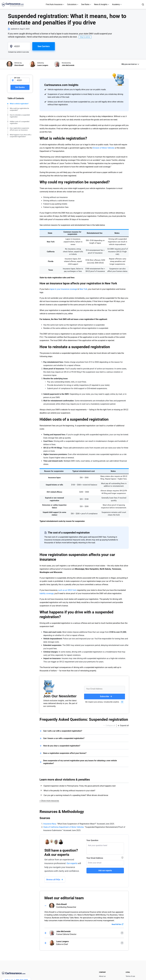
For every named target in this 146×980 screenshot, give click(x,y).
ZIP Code (17, 78)
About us (102, 976)
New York (83, 289)
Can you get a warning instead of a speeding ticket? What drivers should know (76, 795)
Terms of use (130, 976)
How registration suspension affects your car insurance (19, 129)
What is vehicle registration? (19, 104)
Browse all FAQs (53, 880)
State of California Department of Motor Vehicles (64, 827)
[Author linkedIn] (122, 933)
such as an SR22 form (67, 590)
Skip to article (85, 37)
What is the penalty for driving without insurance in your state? (69, 791)
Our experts (72, 863)
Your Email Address (95, 858)
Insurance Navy (50, 824)
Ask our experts (105, 870)
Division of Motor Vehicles (104, 148)
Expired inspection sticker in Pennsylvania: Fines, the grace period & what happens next (80, 786)
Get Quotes (20, 87)
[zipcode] (19, 46)
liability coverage (47, 593)
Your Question (92, 840)
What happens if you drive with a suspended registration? (20, 136)
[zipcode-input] (22, 80)
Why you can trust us (129, 64)
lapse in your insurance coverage (63, 289)
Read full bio (116, 924)
